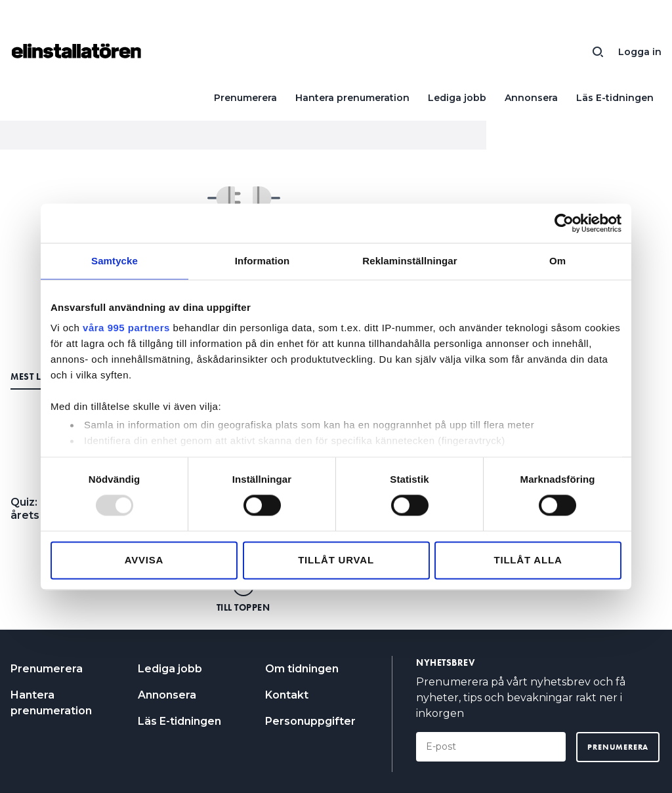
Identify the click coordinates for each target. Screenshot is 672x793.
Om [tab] (557, 261)
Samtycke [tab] (115, 261)
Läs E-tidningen (615, 98)
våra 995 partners (126, 328)
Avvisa (144, 560)
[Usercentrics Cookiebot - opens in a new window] (564, 223)
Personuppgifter (310, 721)
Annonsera (531, 98)
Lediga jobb (457, 98)
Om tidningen (302, 669)
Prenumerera (245, 98)
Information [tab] (262, 261)
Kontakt (287, 695)
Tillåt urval (336, 560)
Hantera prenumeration (352, 98)
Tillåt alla (528, 560)
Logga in (640, 52)
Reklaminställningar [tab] (409, 261)
